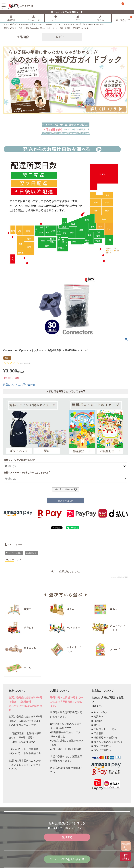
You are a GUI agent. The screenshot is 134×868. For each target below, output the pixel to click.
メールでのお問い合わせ (69, 859)
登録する (67, 837)
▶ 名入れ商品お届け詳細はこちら (66, 770)
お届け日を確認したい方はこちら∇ (66, 391)
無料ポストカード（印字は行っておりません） (27, 473)
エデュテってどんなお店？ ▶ (67, 12)
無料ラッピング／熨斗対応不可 (20, 460)
